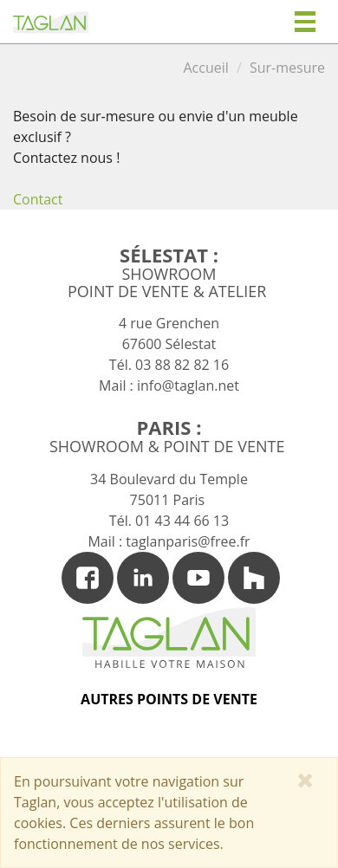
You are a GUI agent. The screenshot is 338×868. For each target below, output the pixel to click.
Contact (38, 199)
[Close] (305, 780)
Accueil (205, 68)
